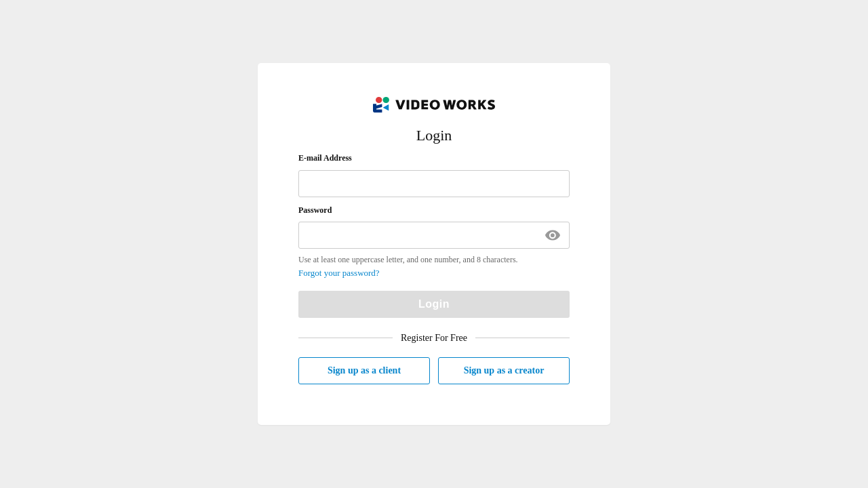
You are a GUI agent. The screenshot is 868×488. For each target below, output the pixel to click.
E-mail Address (325, 158)
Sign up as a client (364, 370)
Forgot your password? (339, 273)
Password (315, 210)
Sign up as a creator (504, 370)
